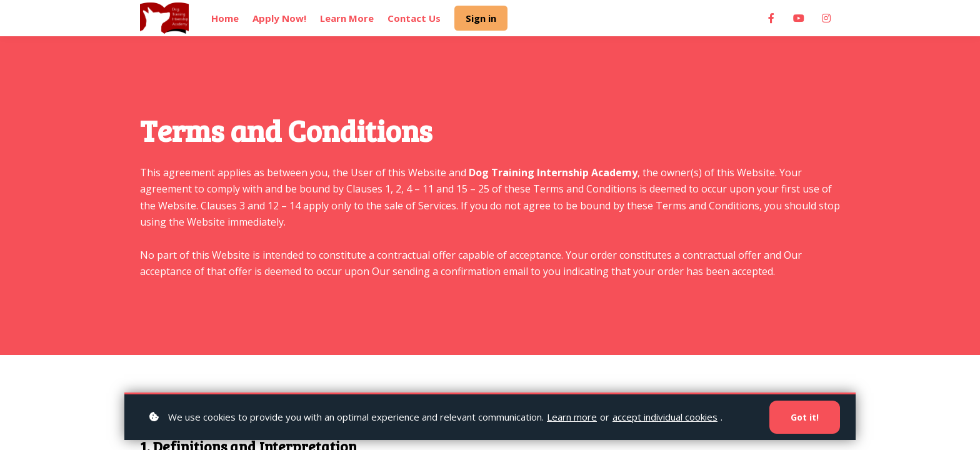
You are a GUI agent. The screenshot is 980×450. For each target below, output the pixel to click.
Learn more (572, 417)
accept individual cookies (665, 417)
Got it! (805, 417)
